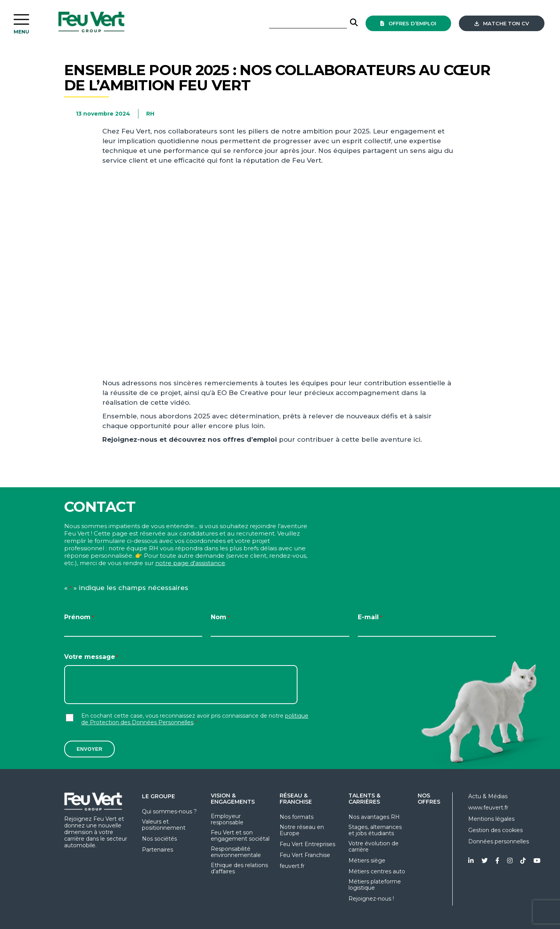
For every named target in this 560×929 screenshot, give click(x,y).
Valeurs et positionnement (164, 825)
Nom (220, 617)
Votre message (91, 657)
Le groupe (158, 796)
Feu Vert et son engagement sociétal (240, 836)
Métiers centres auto (377, 871)
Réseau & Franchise (296, 799)
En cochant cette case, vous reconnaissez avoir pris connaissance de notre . (195, 719)
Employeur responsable (227, 819)
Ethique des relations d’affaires (239, 868)
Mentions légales (491, 819)
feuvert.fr (292, 866)
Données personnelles (499, 841)
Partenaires (157, 850)
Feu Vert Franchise (305, 855)
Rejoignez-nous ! (371, 899)
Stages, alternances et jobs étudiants (375, 830)
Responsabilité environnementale (236, 852)
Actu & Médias (488, 796)
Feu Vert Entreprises (307, 844)
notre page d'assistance (190, 563)
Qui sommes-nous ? (169, 811)
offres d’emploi (408, 23)
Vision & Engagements (233, 799)
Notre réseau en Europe (302, 830)
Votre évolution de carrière (374, 846)
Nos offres (429, 799)
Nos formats (297, 817)
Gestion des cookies (495, 830)
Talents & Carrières (364, 799)
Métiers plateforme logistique (375, 885)
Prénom (79, 617)
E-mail (370, 617)
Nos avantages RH (374, 817)
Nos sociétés (159, 839)
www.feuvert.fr (488, 808)
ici (417, 439)
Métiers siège (367, 861)
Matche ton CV (502, 23)
